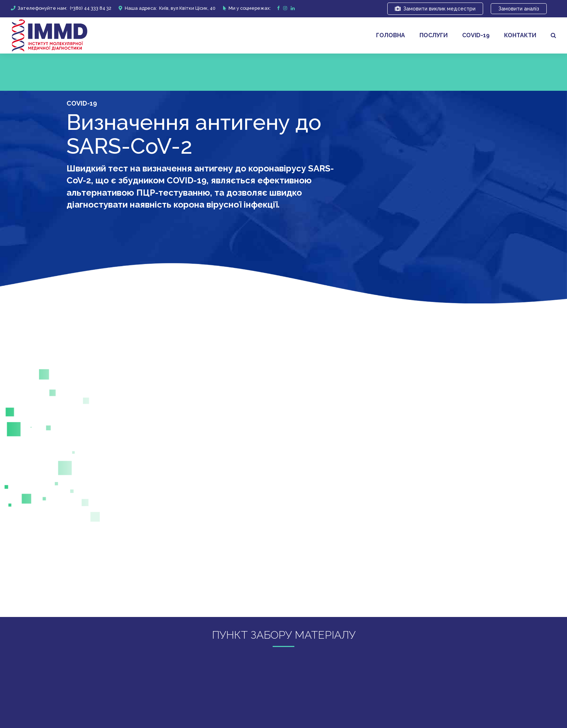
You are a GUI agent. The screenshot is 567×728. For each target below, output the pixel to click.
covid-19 (476, 35)
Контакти (520, 35)
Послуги (434, 35)
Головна (391, 35)
